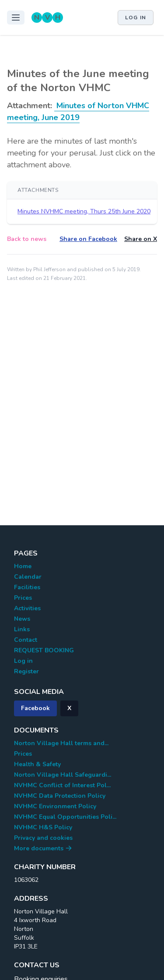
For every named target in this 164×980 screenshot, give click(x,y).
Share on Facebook (88, 239)
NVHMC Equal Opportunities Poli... (65, 817)
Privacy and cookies (43, 838)
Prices (23, 598)
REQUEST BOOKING (44, 650)
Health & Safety (37, 764)
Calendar (28, 577)
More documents (43, 848)
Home (23, 566)
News (22, 619)
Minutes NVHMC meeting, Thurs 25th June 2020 (84, 211)
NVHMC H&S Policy (43, 827)
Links (22, 629)
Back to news (27, 239)
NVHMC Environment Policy (55, 806)
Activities (27, 608)
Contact (26, 640)
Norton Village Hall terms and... (61, 743)
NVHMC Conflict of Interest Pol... (62, 785)
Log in (136, 18)
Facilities (27, 587)
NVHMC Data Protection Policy (60, 796)
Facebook (35, 708)
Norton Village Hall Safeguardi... (63, 775)
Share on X (141, 239)
